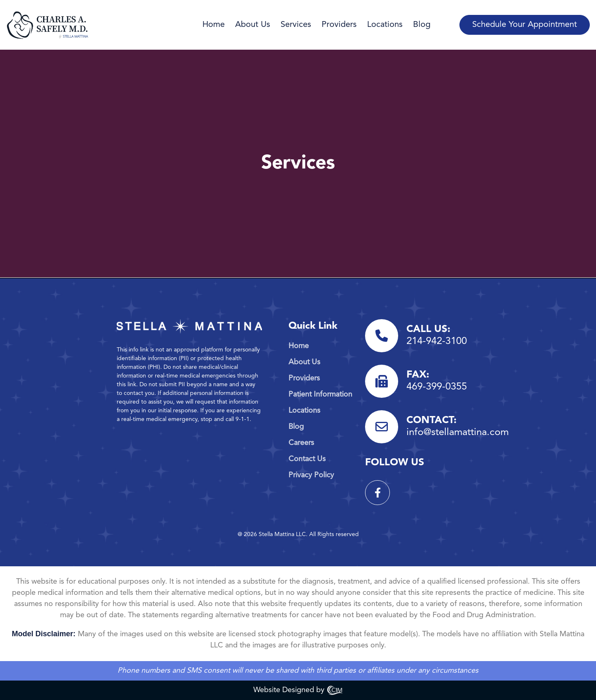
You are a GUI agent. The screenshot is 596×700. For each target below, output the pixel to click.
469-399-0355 (437, 387)
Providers (339, 25)
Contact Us (307, 459)
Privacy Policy (311, 475)
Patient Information (320, 395)
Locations (385, 25)
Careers (301, 443)
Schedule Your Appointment (525, 25)
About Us (253, 25)
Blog (422, 25)
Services (296, 25)
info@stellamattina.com (458, 433)
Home (214, 25)
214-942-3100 (437, 342)
